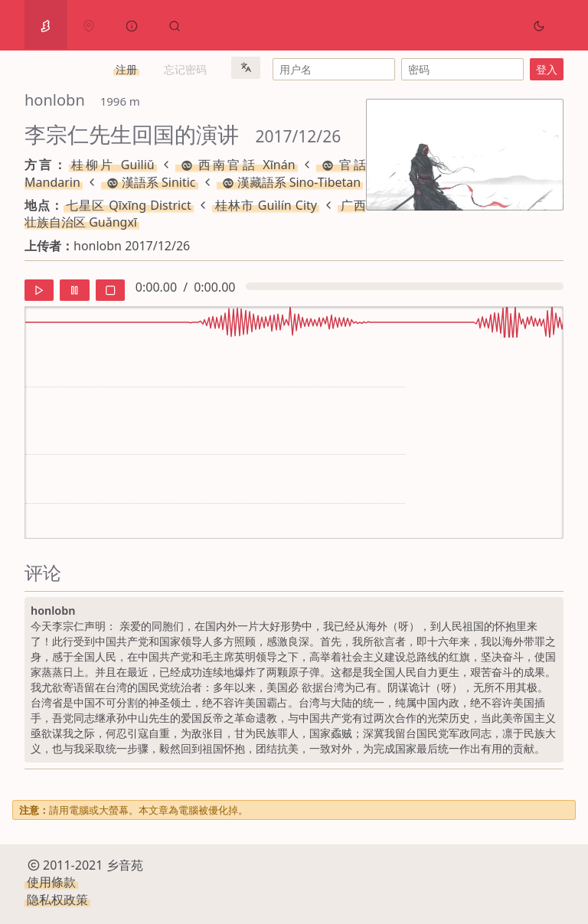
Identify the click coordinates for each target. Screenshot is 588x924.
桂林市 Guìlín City (266, 205)
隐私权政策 (57, 900)
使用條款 (51, 882)
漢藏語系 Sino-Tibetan (290, 182)
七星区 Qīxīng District (129, 205)
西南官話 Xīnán (237, 165)
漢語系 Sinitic (150, 182)
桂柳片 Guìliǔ (113, 165)
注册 (126, 69)
